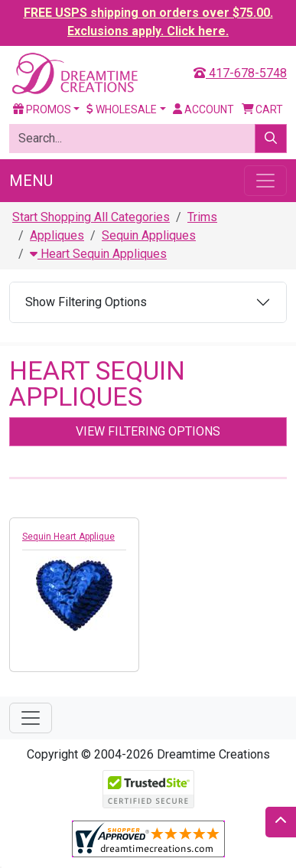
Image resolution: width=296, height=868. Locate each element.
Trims (202, 217)
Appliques (57, 235)
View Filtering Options (148, 431)
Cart (263, 109)
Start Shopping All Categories (91, 217)
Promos (42, 109)
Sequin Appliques (149, 235)
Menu (31, 181)
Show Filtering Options (86, 302)
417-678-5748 (240, 73)
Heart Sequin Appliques (98, 254)
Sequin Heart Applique (68, 537)
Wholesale (122, 109)
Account (203, 109)
